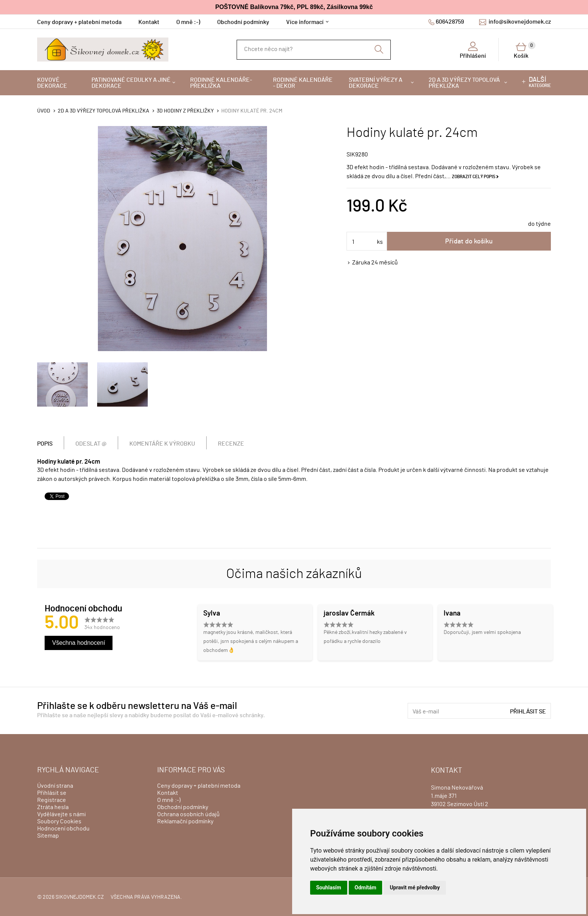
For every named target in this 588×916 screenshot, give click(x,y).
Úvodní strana (55, 786)
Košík (525, 50)
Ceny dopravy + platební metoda (79, 22)
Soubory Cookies (59, 821)
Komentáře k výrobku (162, 444)
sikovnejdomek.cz (80, 897)
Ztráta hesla (53, 807)
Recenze (231, 444)
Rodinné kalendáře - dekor (303, 83)
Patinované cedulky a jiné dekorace (131, 83)
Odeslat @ (91, 444)
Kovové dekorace (52, 83)
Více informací (305, 22)
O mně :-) (188, 22)
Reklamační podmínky (185, 821)
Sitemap (48, 836)
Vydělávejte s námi (61, 814)
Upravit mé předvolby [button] (415, 887)
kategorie (540, 82)
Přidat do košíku (469, 242)
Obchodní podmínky (243, 22)
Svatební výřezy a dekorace (376, 83)
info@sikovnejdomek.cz (520, 22)
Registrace (52, 800)
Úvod (44, 111)
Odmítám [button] (366, 887)
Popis (45, 444)
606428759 (450, 22)
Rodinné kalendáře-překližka (221, 83)
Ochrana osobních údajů (188, 814)
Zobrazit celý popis (474, 177)
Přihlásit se (528, 712)
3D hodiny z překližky (185, 111)
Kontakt (149, 22)
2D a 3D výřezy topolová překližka (464, 83)
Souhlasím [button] (329, 887)
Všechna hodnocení (79, 643)
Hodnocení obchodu (63, 829)
